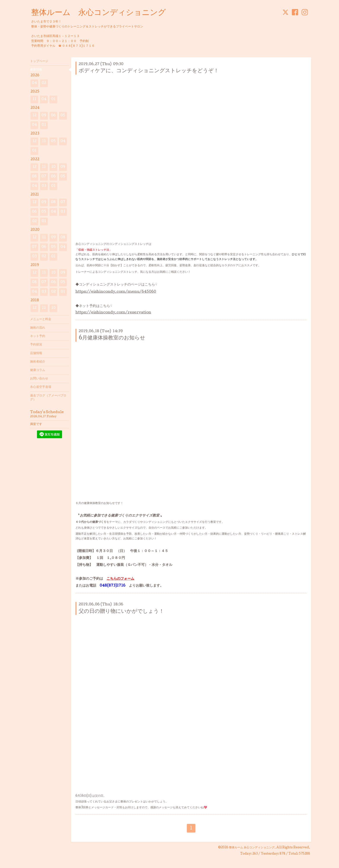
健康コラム (38, 370)
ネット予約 (38, 336)
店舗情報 (36, 353)
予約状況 (36, 345)
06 (53, 116)
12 (34, 116)
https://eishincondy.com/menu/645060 (116, 292)
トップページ (39, 61)
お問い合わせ (39, 379)
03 (44, 186)
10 (53, 167)
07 (44, 177)
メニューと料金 (41, 319)
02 (44, 83)
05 (63, 116)
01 (53, 99)
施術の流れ (38, 328)
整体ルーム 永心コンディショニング (98, 13)
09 (44, 116)
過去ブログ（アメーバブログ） (48, 398)
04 (34, 83)
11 (34, 99)
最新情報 (36, 70)
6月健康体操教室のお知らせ (112, 338)
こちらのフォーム (120, 579)
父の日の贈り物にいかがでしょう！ (121, 612)
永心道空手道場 (41, 387)
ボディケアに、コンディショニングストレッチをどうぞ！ (149, 71)
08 (34, 177)
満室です (36, 424)
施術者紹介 (38, 362)
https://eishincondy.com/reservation (113, 313)
